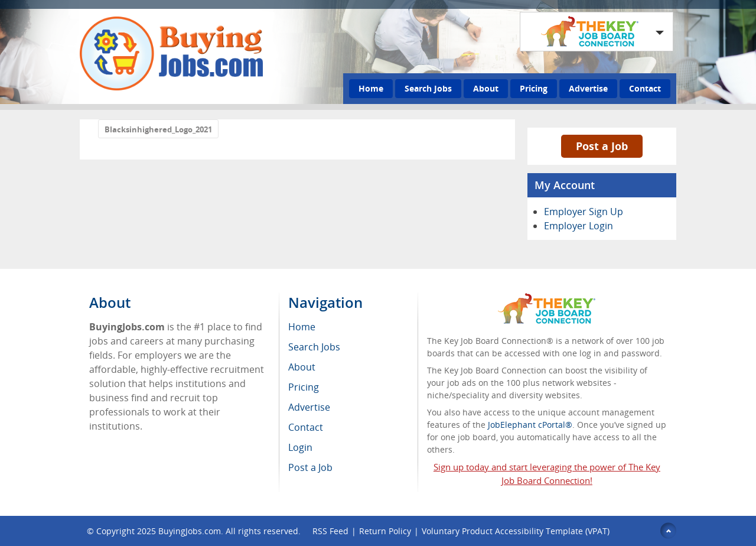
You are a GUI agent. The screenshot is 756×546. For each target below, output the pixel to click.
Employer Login (579, 226)
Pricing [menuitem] (304, 387)
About (486, 88)
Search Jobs (428, 88)
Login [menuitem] (300, 447)
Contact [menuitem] (306, 427)
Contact (645, 88)
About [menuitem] (302, 367)
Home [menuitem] (302, 327)
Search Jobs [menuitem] (314, 347)
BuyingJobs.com (190, 531)
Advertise (588, 88)
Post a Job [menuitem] (310, 467)
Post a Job (602, 146)
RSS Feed (330, 531)
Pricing (534, 88)
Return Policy (385, 531)
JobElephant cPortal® (530, 425)
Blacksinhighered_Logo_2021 (158, 129)
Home (371, 88)
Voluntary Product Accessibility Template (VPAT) (516, 531)
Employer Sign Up (584, 212)
